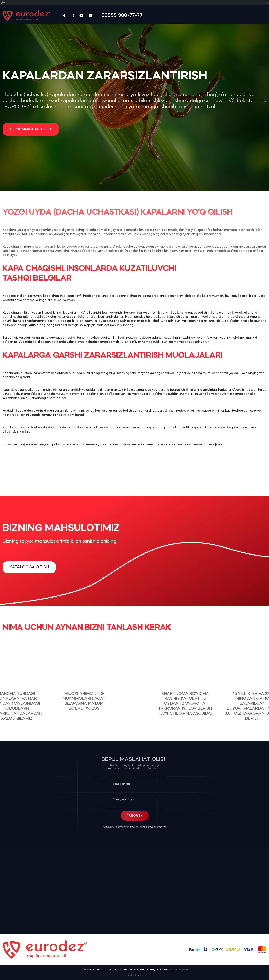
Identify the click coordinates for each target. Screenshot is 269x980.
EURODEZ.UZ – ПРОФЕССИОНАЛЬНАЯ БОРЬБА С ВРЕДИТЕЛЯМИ (129, 970)
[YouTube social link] (81, 15)
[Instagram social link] (72, 15)
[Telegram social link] (90, 15)
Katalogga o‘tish (29, 567)
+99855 (120, 15)
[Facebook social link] (64, 15)
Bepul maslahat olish (31, 129)
